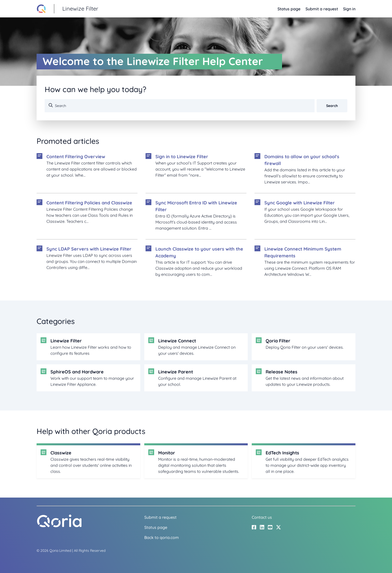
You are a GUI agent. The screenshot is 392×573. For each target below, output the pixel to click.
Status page (289, 9)
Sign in (349, 9)
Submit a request (322, 9)
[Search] (180, 106)
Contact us (262, 517)
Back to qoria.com (162, 537)
